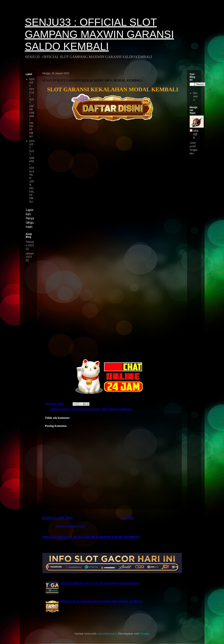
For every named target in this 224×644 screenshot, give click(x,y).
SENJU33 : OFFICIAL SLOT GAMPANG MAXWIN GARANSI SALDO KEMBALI (99, 34)
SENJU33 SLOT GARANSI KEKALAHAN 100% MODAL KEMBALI (91, 409)
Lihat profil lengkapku (194, 148)
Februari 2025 (30, 243)
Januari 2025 (30, 255)
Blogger (145, 633)
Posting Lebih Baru (58, 518)
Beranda (127, 518)
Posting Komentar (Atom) (71, 526)
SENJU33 (196, 134)
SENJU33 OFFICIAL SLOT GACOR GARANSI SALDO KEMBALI (91, 537)
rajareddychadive (107, 633)
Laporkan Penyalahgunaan (30, 218)
